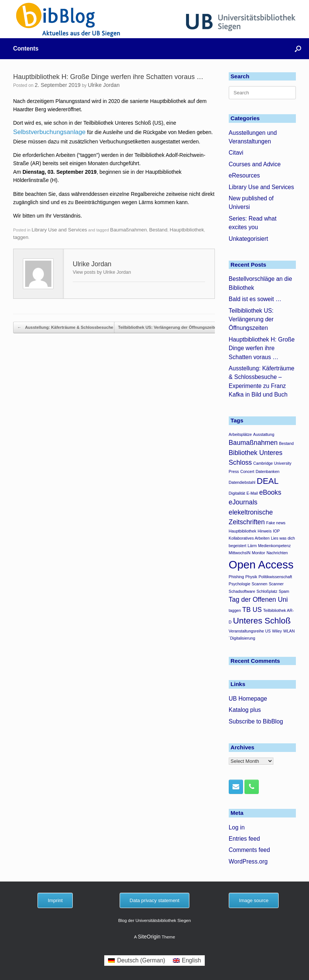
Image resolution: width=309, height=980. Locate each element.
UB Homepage (248, 699)
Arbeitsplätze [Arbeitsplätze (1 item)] (240, 434)
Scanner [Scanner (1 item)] (276, 584)
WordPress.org (248, 861)
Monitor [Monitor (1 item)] (259, 553)
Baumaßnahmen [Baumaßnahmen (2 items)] (253, 443)
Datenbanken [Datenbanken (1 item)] (268, 471)
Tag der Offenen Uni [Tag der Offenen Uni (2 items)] (258, 600)
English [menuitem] (191, 960)
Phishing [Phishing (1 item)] (236, 577)
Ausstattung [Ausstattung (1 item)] (264, 434)
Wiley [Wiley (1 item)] (277, 631)
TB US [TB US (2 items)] (252, 610)
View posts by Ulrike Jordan (102, 272)
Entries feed (244, 839)
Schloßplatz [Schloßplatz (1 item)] (267, 591)
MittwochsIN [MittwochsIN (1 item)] (240, 553)
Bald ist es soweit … (255, 299)
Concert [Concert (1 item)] (247, 471)
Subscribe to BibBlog (256, 721)
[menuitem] (137, 961)
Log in (237, 827)
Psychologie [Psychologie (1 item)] (239, 584)
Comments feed (249, 850)
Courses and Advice (255, 164)
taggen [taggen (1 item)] (235, 610)
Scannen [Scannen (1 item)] (259, 584)
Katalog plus (245, 710)
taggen (21, 237)
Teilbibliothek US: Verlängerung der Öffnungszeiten (172, 327)
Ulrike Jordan (104, 85)
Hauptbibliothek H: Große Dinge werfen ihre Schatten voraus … (262, 348)
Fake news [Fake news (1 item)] (276, 523)
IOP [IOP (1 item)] (276, 531)
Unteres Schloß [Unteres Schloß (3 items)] (262, 621)
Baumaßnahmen (129, 230)
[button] (298, 49)
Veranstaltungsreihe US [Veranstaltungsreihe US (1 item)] (250, 631)
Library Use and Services (59, 230)
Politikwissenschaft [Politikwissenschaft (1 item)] (275, 577)
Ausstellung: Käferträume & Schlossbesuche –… (69, 327)
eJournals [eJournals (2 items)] (243, 502)
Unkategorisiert (248, 239)
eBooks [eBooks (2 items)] (270, 492)
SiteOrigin (149, 937)
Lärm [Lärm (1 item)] (252, 546)
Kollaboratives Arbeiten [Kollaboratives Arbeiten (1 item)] (249, 538)
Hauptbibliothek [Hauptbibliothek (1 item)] (242, 531)
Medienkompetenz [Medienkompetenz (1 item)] (274, 546)
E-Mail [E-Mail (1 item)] (252, 493)
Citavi (236, 153)
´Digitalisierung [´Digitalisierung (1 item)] (242, 638)
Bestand (158, 230)
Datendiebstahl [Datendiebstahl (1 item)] (242, 482)
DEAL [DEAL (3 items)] (268, 481)
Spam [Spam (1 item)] (284, 591)
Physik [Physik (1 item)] (251, 577)
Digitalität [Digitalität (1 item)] (237, 493)
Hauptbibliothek (187, 230)
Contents (26, 48)
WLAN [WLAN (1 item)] (289, 631)
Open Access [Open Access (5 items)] (261, 565)
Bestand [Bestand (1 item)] (286, 443)
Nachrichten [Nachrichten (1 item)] (277, 553)
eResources (244, 175)
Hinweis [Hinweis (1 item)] (265, 531)
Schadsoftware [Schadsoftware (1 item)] (242, 591)
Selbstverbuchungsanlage (49, 132)
